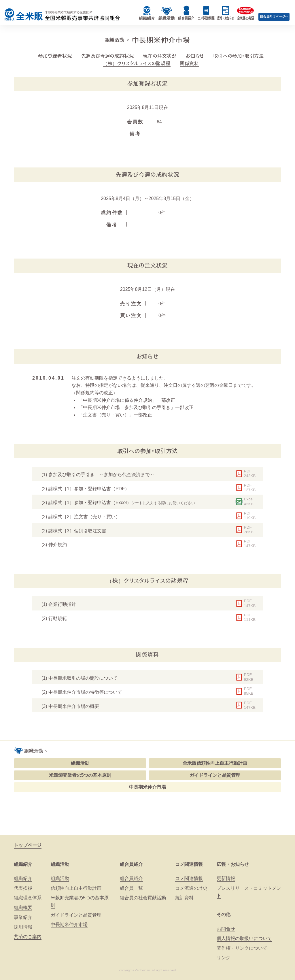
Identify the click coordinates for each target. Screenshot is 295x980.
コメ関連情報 (189, 864)
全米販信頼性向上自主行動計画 (215, 763)
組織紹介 (23, 864)
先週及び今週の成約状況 (108, 56)
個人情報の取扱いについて (244, 938)
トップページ (28, 845)
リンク (224, 958)
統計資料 (184, 898)
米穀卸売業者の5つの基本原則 (80, 775)
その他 (224, 914)
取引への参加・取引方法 (239, 56)
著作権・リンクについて (242, 948)
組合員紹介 (131, 864)
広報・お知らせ (233, 864)
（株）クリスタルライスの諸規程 (137, 63)
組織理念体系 (28, 898)
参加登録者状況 (55, 56)
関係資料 (189, 63)
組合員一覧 (131, 888)
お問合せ (226, 929)
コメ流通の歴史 (191, 888)
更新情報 (226, 878)
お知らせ (195, 56)
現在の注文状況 (160, 56)
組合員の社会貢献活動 (143, 898)
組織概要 (23, 908)
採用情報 (23, 927)
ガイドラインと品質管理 (215, 775)
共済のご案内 (28, 937)
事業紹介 (23, 917)
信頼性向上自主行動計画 (76, 888)
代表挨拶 (23, 888)
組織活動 (115, 40)
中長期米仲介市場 (147, 787)
